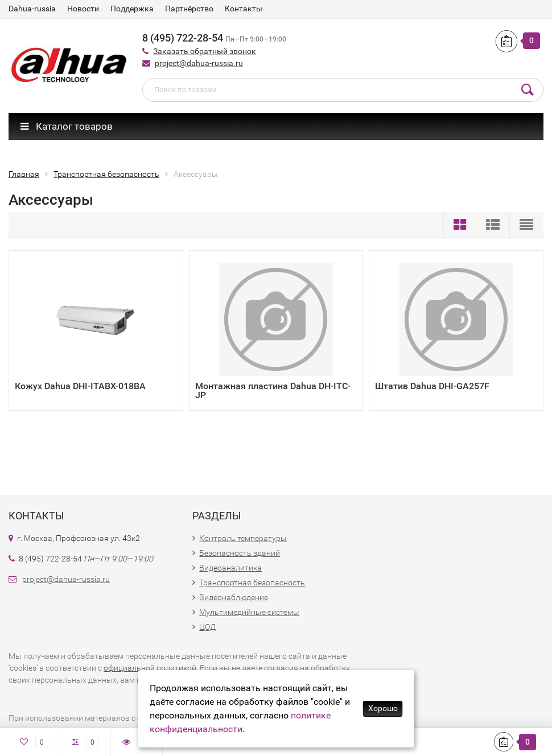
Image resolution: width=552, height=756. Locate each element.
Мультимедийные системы (249, 612)
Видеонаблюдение (234, 597)
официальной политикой (150, 668)
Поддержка (132, 9)
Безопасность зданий (240, 553)
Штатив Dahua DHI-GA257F (432, 386)
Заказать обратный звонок (205, 51)
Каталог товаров (67, 126)
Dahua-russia (32, 9)
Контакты (244, 9)
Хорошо (383, 708)
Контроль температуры (243, 538)
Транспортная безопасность (252, 583)
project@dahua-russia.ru (199, 63)
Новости (83, 9)
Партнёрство (189, 9)
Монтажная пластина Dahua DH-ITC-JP (273, 391)
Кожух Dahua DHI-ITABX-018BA (80, 386)
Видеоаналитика (230, 568)
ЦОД (207, 627)
